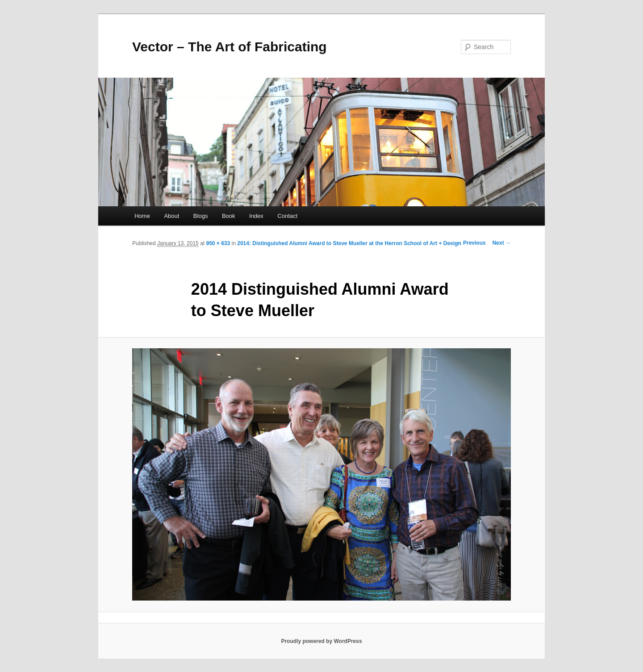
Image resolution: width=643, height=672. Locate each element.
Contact (287, 216)
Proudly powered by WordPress (321, 641)
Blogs (201, 216)
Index (256, 216)
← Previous (471, 243)
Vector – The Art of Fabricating (230, 47)
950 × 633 (218, 243)
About (171, 216)
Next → (502, 243)
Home (142, 216)
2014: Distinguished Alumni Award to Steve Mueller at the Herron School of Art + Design (349, 243)
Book (229, 216)
